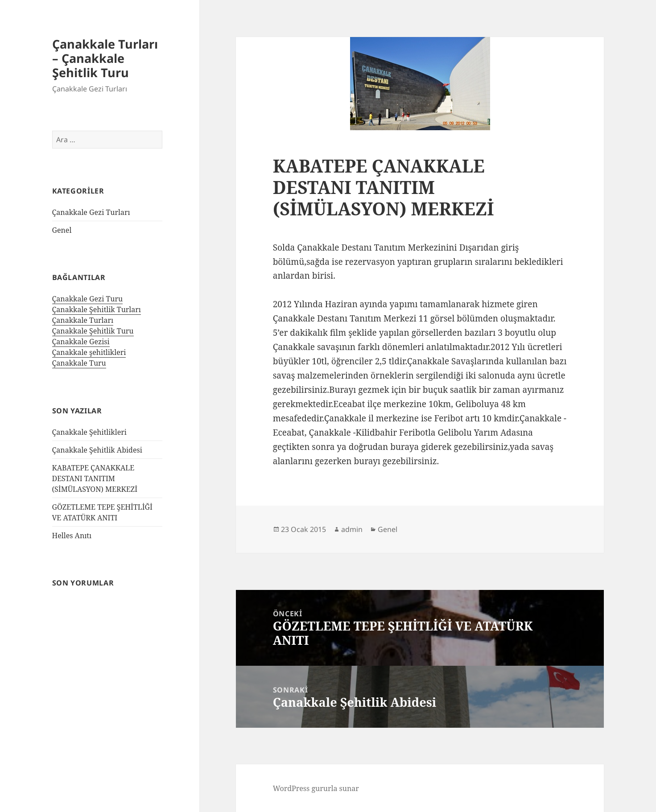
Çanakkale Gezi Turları (91, 212)
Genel (62, 230)
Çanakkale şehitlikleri (89, 352)
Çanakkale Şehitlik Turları (97, 309)
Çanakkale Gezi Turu (88, 299)
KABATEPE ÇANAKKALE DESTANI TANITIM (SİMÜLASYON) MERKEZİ (95, 478)
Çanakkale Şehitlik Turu (93, 331)
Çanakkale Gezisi (81, 342)
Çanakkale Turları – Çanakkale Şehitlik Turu (105, 58)
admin (352, 529)
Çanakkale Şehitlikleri (89, 432)
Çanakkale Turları (83, 320)
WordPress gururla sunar (316, 788)
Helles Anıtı (72, 536)
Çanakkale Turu (79, 363)
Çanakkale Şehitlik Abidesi (97, 450)
